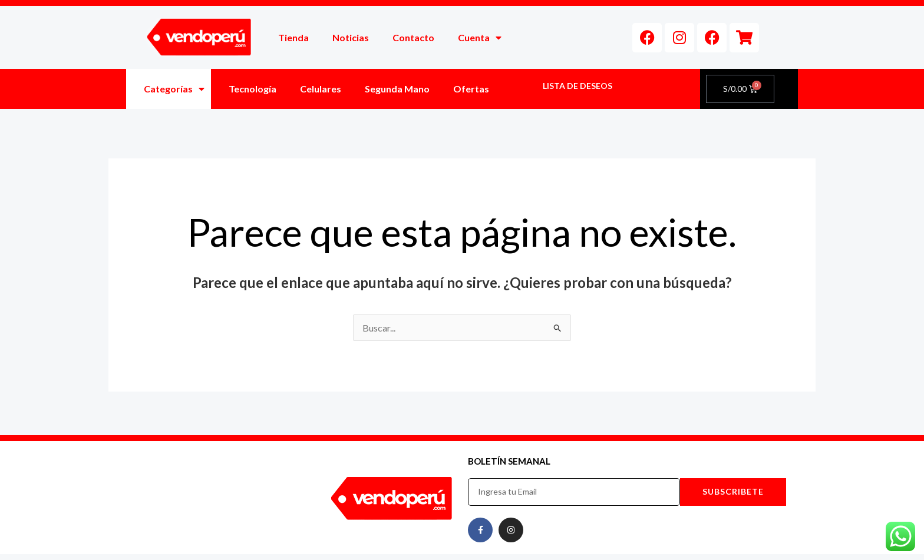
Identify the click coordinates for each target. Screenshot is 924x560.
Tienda (293, 37)
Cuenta (480, 38)
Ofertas (471, 89)
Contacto (413, 37)
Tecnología (253, 89)
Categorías (174, 89)
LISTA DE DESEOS (577, 86)
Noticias (351, 37)
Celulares (321, 89)
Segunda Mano (397, 89)
